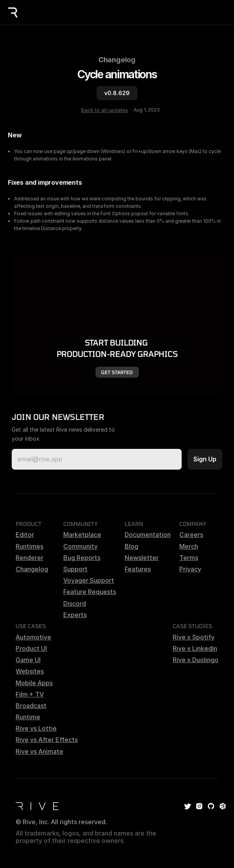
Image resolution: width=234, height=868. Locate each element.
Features (138, 569)
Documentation (148, 535)
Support (75, 569)
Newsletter (142, 558)
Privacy (190, 569)
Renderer (29, 558)
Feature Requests (90, 592)
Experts (75, 615)
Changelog (117, 60)
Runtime (28, 717)
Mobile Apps (34, 683)
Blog (131, 546)
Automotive (33, 637)
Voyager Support (89, 580)
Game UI (28, 660)
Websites (30, 671)
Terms (189, 558)
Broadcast (31, 706)
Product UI (31, 648)
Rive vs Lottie (36, 728)
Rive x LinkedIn (195, 648)
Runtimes (29, 546)
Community (80, 546)
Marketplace (82, 535)
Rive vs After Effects (47, 740)
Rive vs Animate (39, 751)
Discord (75, 603)
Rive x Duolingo (196, 660)
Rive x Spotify (194, 637)
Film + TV (30, 694)
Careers (191, 535)
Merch (189, 546)
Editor (25, 535)
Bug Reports (82, 558)
